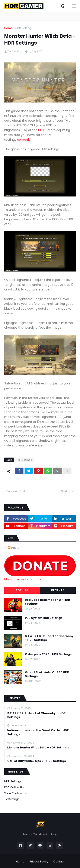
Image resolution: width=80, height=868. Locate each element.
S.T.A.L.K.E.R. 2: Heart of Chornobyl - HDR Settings (50, 638)
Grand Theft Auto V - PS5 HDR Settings (47, 674)
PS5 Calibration (15, 787)
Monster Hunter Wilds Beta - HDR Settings (38, 748)
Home (9, 28)
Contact (59, 862)
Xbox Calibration (16, 793)
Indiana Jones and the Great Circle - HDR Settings (38, 732)
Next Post (67, 491)
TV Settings (12, 799)
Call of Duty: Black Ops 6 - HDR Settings (36, 761)
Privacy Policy (39, 862)
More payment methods (23, 579)
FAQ (41, 130)
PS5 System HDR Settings (44, 618)
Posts (14, 548)
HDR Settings (24, 28)
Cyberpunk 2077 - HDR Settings (48, 654)
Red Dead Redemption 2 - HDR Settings (47, 602)
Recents (58, 590)
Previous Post (16, 491)
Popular (22, 590)
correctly (24, 140)
